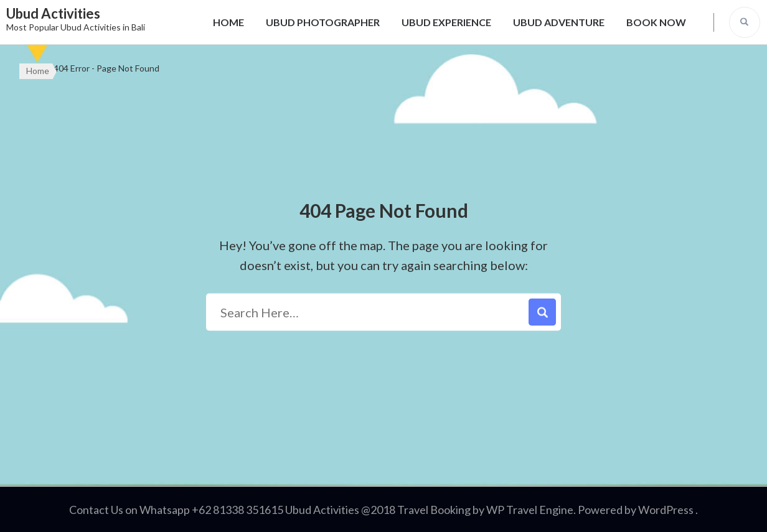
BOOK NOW (656, 22)
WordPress (666, 510)
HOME (228, 22)
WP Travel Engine (530, 510)
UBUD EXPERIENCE (446, 22)
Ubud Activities (53, 13)
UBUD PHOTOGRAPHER (323, 22)
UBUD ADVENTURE (559, 22)
